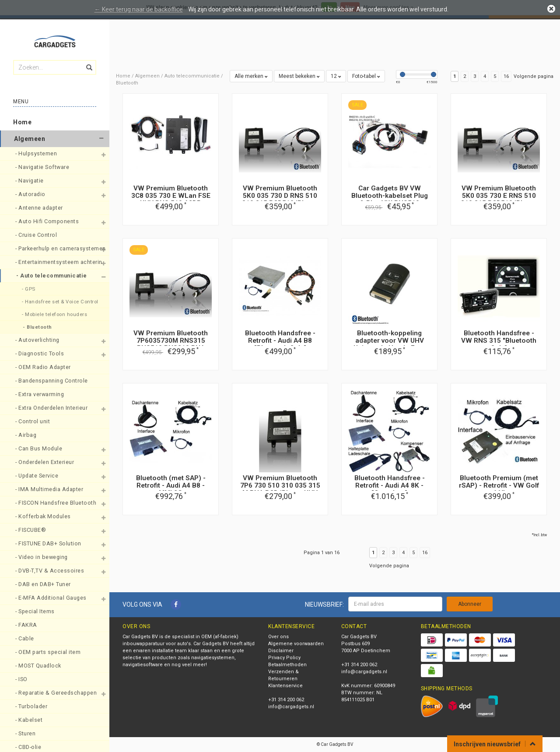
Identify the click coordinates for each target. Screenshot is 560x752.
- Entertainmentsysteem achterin (53, 262)
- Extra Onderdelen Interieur (52, 408)
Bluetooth (127, 83)
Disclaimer (281, 651)
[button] (101, 139)
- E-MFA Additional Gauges (52, 598)
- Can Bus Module (40, 448)
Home (22, 122)
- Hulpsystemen (37, 153)
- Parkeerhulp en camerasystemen (53, 248)
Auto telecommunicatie (192, 76)
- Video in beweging (42, 557)
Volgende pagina (534, 76)
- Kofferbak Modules (44, 516)
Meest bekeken (299, 76)
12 (336, 76)
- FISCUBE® (31, 530)
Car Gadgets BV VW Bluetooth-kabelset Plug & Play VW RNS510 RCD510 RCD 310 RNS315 (389, 199)
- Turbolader (32, 706)
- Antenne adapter (40, 208)
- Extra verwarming (40, 394)
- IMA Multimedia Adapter (50, 489)
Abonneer (470, 604)
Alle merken (251, 76)
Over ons (278, 637)
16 (506, 76)
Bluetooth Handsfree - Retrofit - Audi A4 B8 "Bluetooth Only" (280, 341)
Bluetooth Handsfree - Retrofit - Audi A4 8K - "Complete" (390, 485)
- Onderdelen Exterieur (45, 462)
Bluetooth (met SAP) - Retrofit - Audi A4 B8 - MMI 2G (171, 485)
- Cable (25, 638)
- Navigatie (30, 181)
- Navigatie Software (43, 167)
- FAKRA (27, 625)
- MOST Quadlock (39, 666)
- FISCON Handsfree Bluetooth (53, 503)
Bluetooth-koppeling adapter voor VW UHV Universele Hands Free (389, 341)
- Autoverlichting (38, 340)
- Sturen (26, 733)
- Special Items (36, 611)
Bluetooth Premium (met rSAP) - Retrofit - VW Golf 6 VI (499, 485)
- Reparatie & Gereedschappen (53, 693)
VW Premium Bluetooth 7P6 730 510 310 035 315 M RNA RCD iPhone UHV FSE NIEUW (280, 489)
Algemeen (30, 139)
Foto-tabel (366, 76)
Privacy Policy (284, 658)
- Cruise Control (37, 235)
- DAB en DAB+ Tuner (44, 584)
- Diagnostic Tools (40, 353)
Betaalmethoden (287, 665)
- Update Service (38, 476)
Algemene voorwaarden (296, 644)
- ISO (22, 679)
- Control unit (33, 421)
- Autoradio (31, 194)
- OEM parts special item (49, 652)
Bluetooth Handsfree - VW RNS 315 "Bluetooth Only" (499, 341)
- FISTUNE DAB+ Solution (49, 543)
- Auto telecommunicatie (52, 276)
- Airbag (27, 435)
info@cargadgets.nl (291, 707)
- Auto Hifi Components (48, 221)
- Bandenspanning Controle (52, 381)
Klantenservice (285, 686)
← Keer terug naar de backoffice (139, 9)
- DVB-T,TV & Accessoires (51, 571)
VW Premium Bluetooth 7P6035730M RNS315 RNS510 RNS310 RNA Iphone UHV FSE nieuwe (171, 344)
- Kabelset (30, 720)
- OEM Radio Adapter (44, 367)
